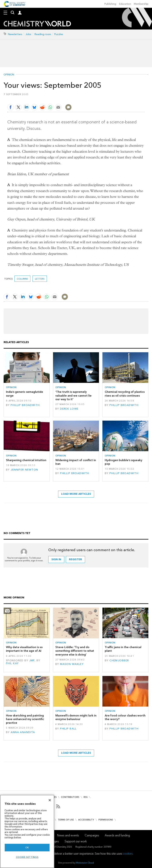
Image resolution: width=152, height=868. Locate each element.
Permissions (106, 820)
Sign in (56, 559)
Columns (22, 279)
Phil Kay (12, 663)
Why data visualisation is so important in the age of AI (24, 649)
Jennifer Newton (24, 470)
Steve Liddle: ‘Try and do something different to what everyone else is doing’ (75, 651)
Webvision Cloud (85, 863)
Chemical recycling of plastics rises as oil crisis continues (125, 394)
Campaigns (92, 835)
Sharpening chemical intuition (26, 460)
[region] (27, 831)
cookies (128, 854)
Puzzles (59, 34)
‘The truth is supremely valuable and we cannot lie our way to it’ (73, 395)
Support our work (76, 841)
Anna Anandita (23, 732)
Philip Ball (68, 729)
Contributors (70, 797)
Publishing (110, 4)
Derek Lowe (69, 409)
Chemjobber (119, 660)
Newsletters (15, 34)
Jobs (28, 34)
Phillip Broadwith (25, 405)
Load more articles (76, 494)
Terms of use (66, 820)
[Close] (50, 800)
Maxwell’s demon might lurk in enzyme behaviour (76, 717)
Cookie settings (27, 857)
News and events (68, 835)
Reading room (43, 34)
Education (125, 4)
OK (27, 847)
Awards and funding (117, 835)
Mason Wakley (72, 664)
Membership (141, 4)
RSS (86, 797)
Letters (40, 279)
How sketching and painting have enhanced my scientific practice (25, 719)
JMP (32, 660)
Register (75, 559)
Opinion (9, 75)
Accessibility (86, 820)
